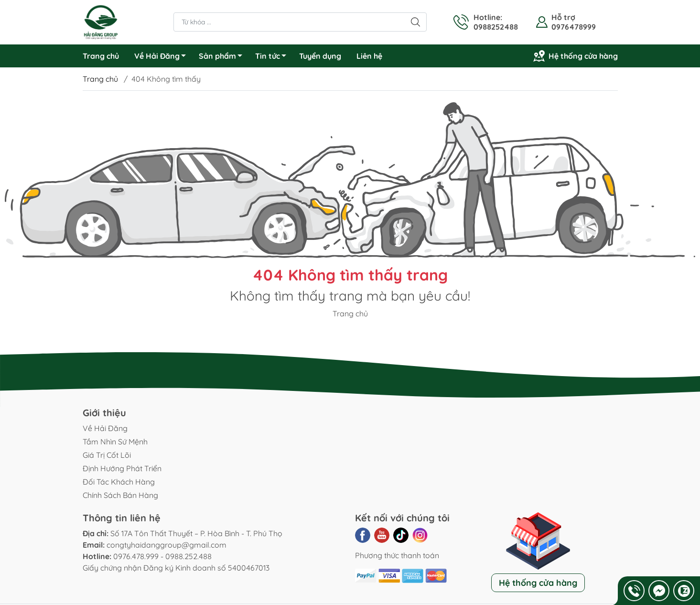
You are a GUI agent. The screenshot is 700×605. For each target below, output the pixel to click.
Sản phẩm (223, 57)
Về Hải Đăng (163, 57)
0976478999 (574, 27)
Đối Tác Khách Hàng (119, 482)
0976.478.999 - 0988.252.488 (162, 556)
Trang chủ (101, 56)
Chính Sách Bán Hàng (120, 495)
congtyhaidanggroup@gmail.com (167, 545)
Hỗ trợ (563, 17)
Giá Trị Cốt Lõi (107, 455)
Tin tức (273, 57)
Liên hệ (369, 56)
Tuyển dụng (320, 56)
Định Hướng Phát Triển (122, 468)
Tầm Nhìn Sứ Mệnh (115, 442)
